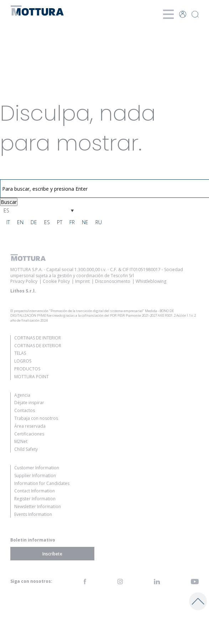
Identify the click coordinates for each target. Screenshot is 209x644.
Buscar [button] (9, 202)
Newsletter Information (38, 506)
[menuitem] (39, 210)
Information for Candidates (42, 483)
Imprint (82, 281)
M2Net (21, 441)
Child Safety (26, 449)
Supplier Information (35, 476)
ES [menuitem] (6, 210)
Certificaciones (29, 434)
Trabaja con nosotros (36, 418)
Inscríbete (52, 554)
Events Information (33, 514)
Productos (27, 369)
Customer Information (37, 468)
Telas (20, 353)
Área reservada (30, 426)
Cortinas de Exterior (38, 346)
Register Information (35, 499)
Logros (23, 361)
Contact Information (35, 491)
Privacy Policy (24, 281)
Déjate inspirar (29, 403)
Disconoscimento (113, 281)
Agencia (22, 395)
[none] (39, 210)
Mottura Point (32, 377)
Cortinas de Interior (38, 338)
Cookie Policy (56, 281)
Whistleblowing (151, 281)
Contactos (25, 410)
